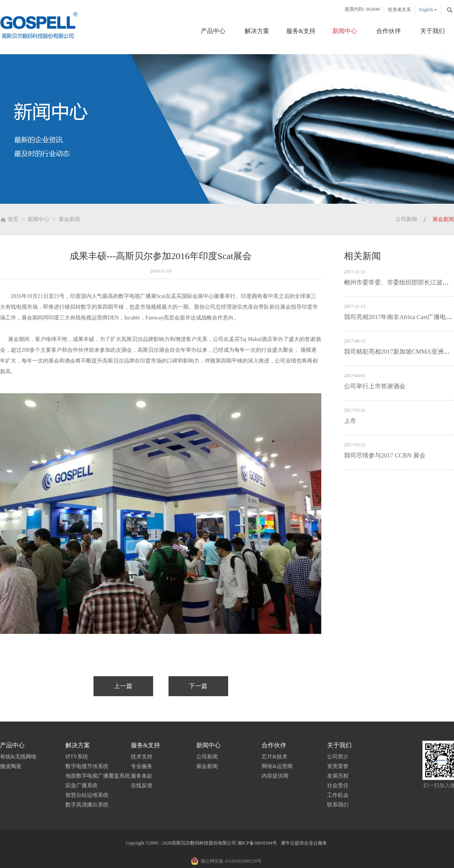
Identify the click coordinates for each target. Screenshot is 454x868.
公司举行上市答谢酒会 (375, 386)
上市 (350, 421)
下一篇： (198, 686)
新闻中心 (38, 219)
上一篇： (123, 686)
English (426, 10)
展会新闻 (69, 219)
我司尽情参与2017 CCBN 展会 (385, 455)
